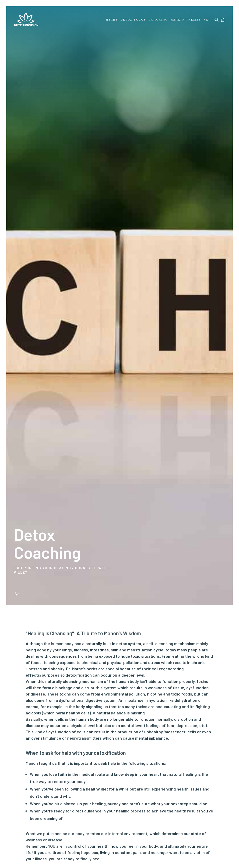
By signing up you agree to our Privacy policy (168, 771)
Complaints (60, 746)
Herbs (112, 20)
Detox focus (133, 20)
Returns (57, 738)
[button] (217, 20)
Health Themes (186, 20)
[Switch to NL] (206, 20)
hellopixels (216, 851)
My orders (95, 716)
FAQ (54, 716)
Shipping (58, 731)
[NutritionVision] (26, 20)
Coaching (158, 20)
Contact (57, 708)
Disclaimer (41, 824)
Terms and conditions (113, 820)
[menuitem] (112, 20)
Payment (58, 723)
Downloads (23, 768)
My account (97, 708)
